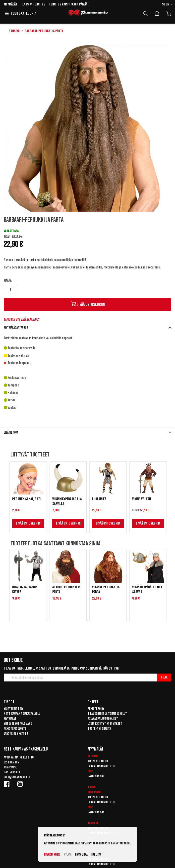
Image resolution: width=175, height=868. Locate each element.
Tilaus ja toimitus (33, 4)
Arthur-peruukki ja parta (66, 590)
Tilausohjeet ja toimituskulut (107, 714)
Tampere (93, 823)
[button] (167, 5)
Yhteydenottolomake (18, 724)
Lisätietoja (11, 433)
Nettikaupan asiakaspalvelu (22, 714)
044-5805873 (12, 772)
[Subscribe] (164, 678)
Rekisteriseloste (15, 729)
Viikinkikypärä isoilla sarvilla (67, 501)
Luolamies (99, 499)
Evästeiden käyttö (16, 734)
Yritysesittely (14, 709)
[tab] (87, 327)
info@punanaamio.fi (17, 777)
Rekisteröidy (96, 709)
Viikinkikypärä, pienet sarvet (147, 590)
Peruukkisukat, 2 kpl (27, 499)
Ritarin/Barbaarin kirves (25, 590)
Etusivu (14, 31)
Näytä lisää (81, 855)
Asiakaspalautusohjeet (103, 719)
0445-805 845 (96, 812)
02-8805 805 (11, 762)
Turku (91, 787)
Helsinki (93, 756)
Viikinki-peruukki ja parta (106, 590)
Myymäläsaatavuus (16, 327)
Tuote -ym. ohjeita (99, 729)
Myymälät (10, 4)
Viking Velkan (142, 499)
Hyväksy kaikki (52, 855)
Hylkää (68, 855)
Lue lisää (96, 855)
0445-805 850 (96, 776)
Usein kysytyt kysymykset (105, 724)
